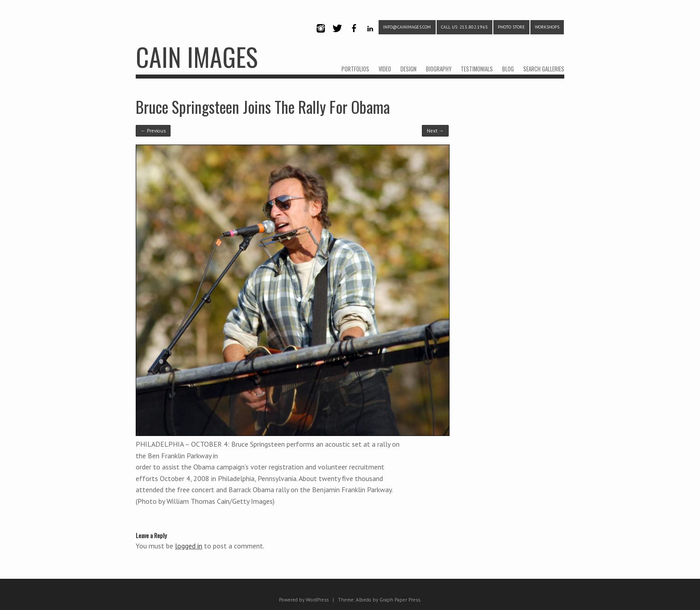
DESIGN (408, 69)
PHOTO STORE (511, 27)
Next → (435, 131)
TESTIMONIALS (477, 69)
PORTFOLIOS (355, 69)
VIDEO (385, 69)
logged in (189, 546)
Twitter (337, 36)
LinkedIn (370, 36)
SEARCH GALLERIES (544, 69)
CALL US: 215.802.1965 (465, 27)
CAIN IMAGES (197, 56)
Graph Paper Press (400, 600)
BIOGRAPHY (439, 69)
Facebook (354, 36)
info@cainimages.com (407, 27)
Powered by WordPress (304, 600)
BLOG (508, 69)
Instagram (321, 36)
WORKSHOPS (547, 27)
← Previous (153, 131)
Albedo (364, 600)
